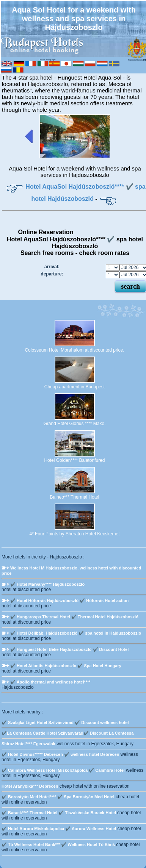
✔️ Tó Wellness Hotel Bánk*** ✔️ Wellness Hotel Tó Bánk (58, 845)
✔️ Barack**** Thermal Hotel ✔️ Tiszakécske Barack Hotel (59, 813)
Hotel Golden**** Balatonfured (74, 460)
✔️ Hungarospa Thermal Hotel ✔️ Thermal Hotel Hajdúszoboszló (74, 617)
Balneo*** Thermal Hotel (75, 497)
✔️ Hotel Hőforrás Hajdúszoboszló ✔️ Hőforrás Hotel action (69, 601)
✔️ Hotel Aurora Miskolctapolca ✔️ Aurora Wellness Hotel (59, 829)
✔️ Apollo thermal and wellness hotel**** (50, 682)
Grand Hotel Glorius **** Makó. (74, 424)
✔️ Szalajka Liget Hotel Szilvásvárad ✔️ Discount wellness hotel (65, 723)
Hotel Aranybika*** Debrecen (30, 786)
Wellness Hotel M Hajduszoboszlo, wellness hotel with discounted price (71, 571)
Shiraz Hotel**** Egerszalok (28, 744)
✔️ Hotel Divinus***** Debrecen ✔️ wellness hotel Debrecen (60, 754)
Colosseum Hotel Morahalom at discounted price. (74, 350)
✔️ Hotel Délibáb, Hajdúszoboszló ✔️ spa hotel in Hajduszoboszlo (76, 633)
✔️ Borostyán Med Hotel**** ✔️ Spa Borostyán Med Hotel (58, 797)
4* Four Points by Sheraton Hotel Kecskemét (74, 534)
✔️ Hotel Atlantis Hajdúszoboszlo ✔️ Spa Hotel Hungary (66, 666)
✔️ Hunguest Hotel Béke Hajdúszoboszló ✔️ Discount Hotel (69, 649)
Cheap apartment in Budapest (75, 387)
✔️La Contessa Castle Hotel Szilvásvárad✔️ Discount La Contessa (68, 733)
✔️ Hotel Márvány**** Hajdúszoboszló (47, 584)
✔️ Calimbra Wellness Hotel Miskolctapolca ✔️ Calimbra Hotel (63, 770)
